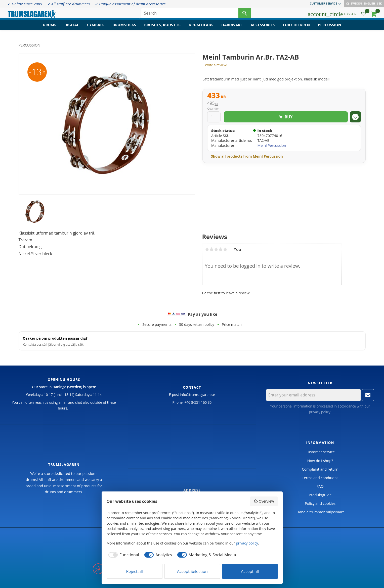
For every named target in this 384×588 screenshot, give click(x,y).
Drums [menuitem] (50, 29)
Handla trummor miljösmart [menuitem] (320, 512)
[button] (364, 16)
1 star (207, 249)
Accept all (250, 571)
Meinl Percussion (272, 145)
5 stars (225, 249)
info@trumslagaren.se (197, 395)
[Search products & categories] (190, 15)
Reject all (134, 571)
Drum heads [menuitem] (201, 29)
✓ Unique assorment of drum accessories (130, 4)
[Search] (245, 15)
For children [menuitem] (296, 29)
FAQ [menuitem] (320, 486)
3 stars (216, 249)
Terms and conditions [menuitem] (320, 478)
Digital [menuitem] (72, 29)
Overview (264, 501)
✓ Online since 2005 (25, 4)
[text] (284, 96)
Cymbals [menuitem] (96, 29)
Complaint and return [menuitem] (320, 469)
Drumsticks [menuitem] (124, 29)
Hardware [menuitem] (232, 29)
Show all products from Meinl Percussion (247, 156)
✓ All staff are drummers (69, 4)
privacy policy (320, 412)
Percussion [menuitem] (329, 29)
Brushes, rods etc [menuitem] (162, 29)
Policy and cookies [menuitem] (320, 503)
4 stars (221, 249)
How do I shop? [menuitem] (320, 461)
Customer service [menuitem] (323, 3)
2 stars (212, 249)
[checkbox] (123, 555)
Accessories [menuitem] (263, 29)
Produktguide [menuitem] (320, 495)
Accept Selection (192, 571)
